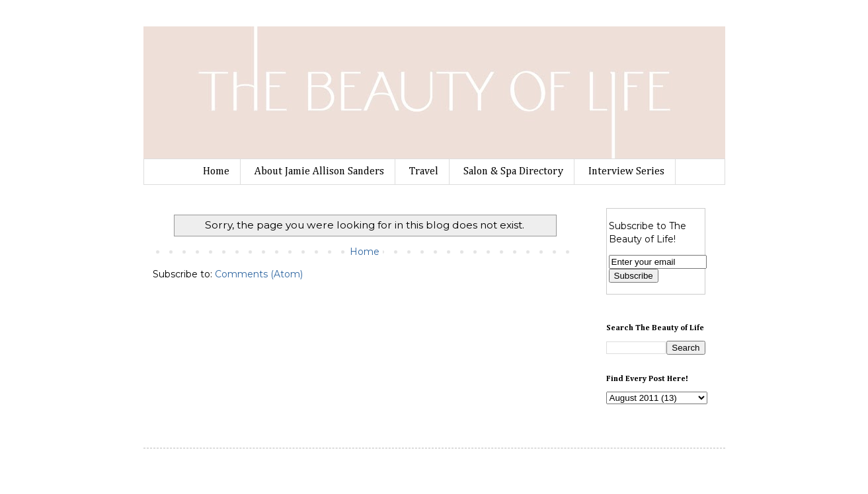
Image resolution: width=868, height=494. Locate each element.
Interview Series (626, 172)
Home (216, 172)
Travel (424, 172)
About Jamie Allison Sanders (319, 172)
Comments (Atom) (259, 274)
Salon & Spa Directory (513, 172)
